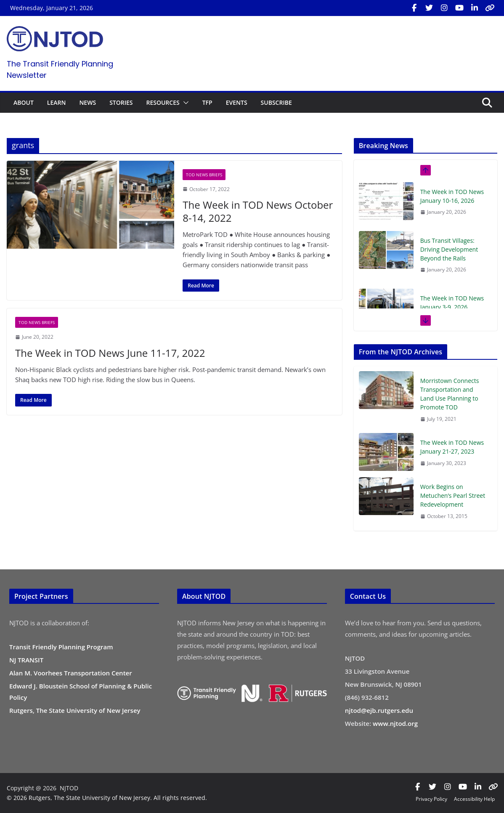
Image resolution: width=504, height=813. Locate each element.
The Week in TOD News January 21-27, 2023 (452, 447)
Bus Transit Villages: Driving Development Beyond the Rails (449, 249)
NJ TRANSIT (26, 660)
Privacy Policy (431, 799)
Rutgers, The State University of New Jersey (75, 710)
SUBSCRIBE (276, 102)
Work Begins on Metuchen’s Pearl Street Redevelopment (453, 496)
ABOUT (24, 102)
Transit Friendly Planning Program (61, 647)
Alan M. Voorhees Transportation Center (71, 673)
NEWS (88, 102)
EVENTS (237, 102)
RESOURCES (163, 102)
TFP (207, 102)
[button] (184, 103)
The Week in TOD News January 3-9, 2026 (452, 303)
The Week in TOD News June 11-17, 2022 (110, 353)
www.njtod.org (395, 723)
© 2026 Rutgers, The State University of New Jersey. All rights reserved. (107, 798)
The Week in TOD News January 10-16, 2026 (452, 196)
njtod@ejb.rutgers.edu (379, 710)
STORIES (121, 102)
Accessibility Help (474, 799)
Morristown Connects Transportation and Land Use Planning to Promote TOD (450, 394)
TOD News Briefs (204, 175)
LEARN (57, 102)
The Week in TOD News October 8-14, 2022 (258, 211)
